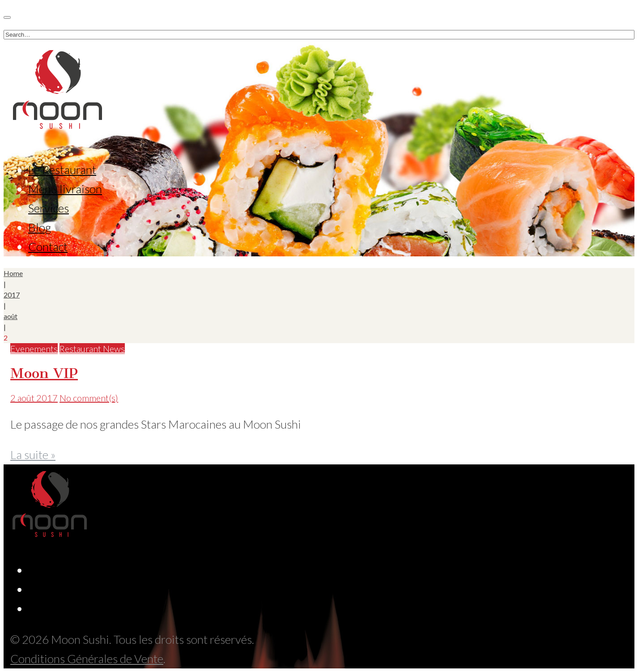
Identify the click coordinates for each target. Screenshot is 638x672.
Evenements (34, 349)
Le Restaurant (62, 170)
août (11, 316)
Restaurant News (92, 349)
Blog (40, 227)
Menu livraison (65, 189)
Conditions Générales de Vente (87, 659)
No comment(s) (89, 398)
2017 (12, 295)
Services (49, 208)
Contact (48, 247)
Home (13, 273)
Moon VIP (44, 373)
